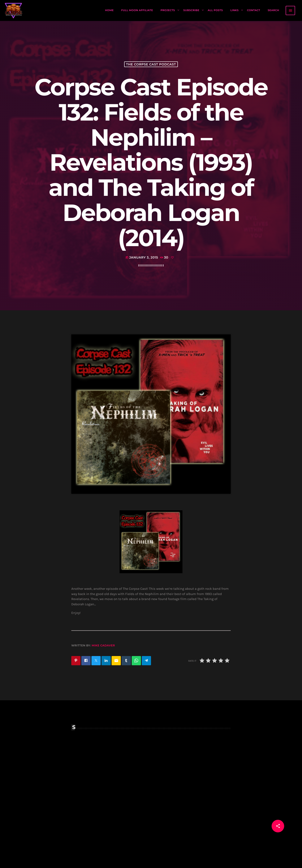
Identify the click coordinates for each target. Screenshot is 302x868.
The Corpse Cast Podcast (151, 64)
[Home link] (14, 10)
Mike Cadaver (103, 646)
